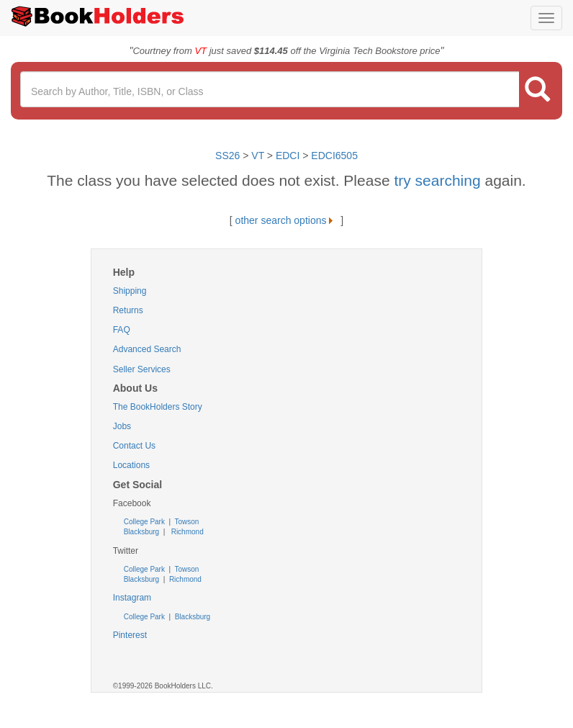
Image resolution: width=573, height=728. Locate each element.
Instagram (132, 598)
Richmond (186, 532)
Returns (128, 310)
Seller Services (142, 369)
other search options (287, 220)
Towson (186, 522)
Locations (131, 465)
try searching (439, 180)
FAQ (122, 330)
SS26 (227, 156)
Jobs (122, 426)
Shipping (130, 291)
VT (259, 156)
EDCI (288, 156)
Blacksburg (141, 532)
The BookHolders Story (158, 407)
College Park (145, 522)
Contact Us (134, 446)
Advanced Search (147, 349)
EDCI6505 (334, 156)
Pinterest (130, 635)
